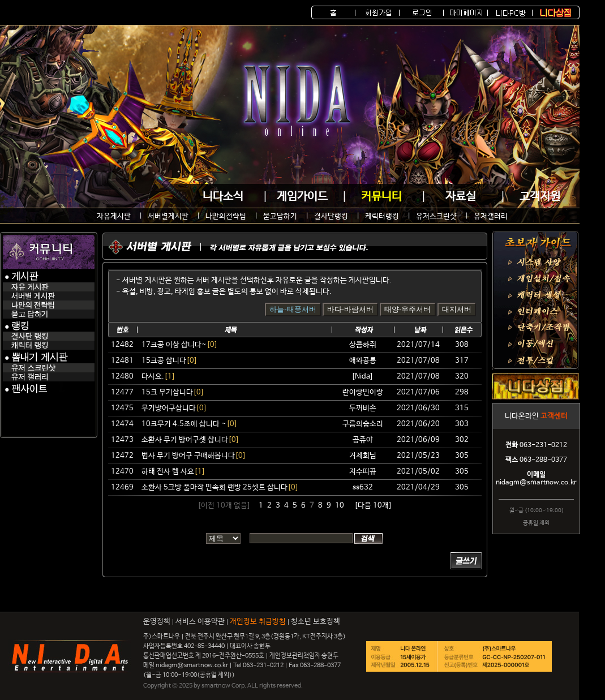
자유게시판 (114, 216)
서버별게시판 (168, 216)
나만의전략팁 (226, 216)
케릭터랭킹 (382, 216)
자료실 (461, 197)
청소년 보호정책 (316, 622)
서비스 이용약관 (200, 622)
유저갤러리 (491, 216)
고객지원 (540, 197)
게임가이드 (302, 197)
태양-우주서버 (407, 309)
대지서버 (457, 309)
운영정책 (157, 622)
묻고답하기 (280, 216)
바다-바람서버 (350, 309)
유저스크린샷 (436, 216)
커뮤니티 (381, 197)
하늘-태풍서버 (293, 309)
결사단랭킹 (331, 216)
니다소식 (223, 197)
